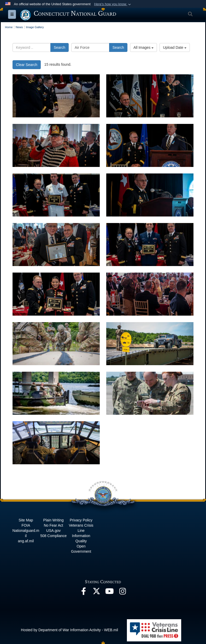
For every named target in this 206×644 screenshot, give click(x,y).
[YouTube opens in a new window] (110, 593)
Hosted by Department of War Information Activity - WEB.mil (69, 630)
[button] (113, 4)
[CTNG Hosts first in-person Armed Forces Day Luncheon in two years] (56, 96)
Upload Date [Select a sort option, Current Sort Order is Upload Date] (175, 47)
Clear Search (27, 65)
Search (60, 47)
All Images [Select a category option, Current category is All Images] (143, 47)
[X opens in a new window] (97, 593)
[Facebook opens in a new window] (84, 593)
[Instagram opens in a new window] (123, 593)
